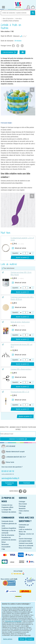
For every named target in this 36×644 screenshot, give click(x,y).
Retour (4, 542)
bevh (16, 579)
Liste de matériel (9, 52)
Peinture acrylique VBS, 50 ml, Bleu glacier (21, 273)
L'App (3, 549)
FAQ (20, 513)
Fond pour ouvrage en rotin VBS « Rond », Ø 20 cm (22, 298)
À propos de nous (7, 505)
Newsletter (22, 509)
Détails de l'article (19, 248)
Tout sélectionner (9, 268)
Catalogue (22, 502)
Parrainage (22, 506)
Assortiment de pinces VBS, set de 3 (22, 346)
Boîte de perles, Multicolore (20, 322)
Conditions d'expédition (9, 528)
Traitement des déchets (9, 512)
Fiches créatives (24, 511)
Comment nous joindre (26, 543)
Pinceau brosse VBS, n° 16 (20, 392)
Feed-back (27, 483)
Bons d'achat (23, 504)
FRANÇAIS (18, 620)
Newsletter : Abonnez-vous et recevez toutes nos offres (18, 428)
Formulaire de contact (9, 484)
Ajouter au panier (22, 257)
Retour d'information (25, 548)
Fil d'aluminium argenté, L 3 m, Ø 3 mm (22, 239)
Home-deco (19, 19)
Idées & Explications (8, 19)
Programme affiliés (7, 507)
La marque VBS (6, 510)
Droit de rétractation (8, 535)
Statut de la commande (26, 546)
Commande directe (7, 521)
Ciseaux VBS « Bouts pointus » (21, 369)
